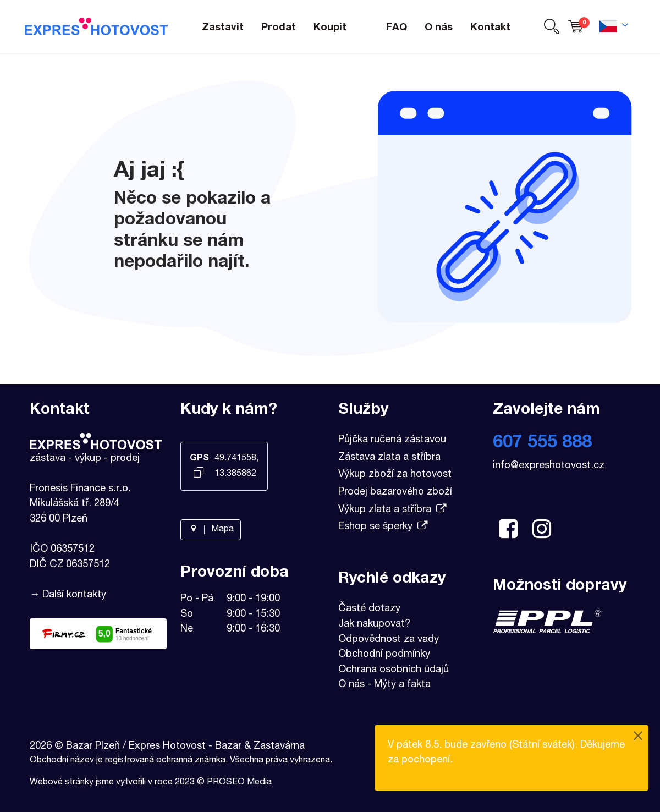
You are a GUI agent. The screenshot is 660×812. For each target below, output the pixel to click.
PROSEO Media (239, 783)
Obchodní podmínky (384, 655)
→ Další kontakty (68, 595)
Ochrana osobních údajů (394, 670)
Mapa (211, 530)
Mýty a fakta (402, 685)
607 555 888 (542, 443)
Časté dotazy (369, 609)
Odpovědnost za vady (389, 640)
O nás (351, 685)
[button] (552, 27)
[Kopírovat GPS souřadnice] (199, 474)
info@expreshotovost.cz (549, 466)
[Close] (638, 737)
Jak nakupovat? (374, 624)
